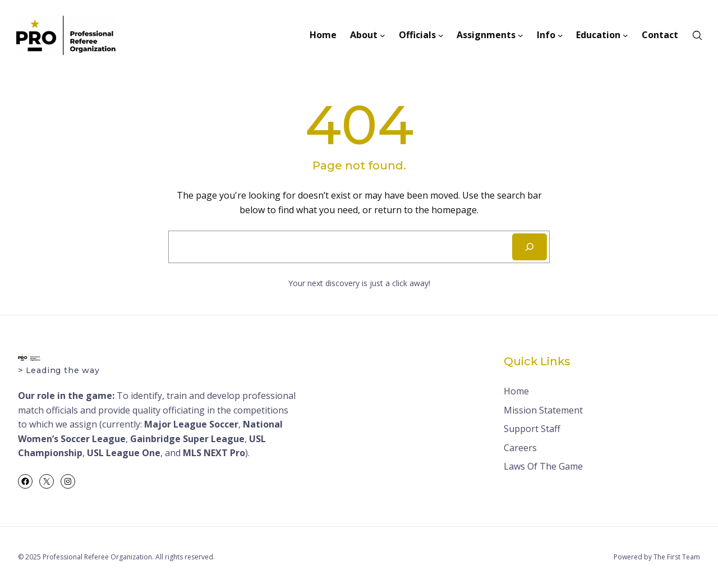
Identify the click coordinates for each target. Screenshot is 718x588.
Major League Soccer (191, 424)
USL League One (124, 453)
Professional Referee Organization (97, 557)
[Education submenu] (625, 35)
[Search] (530, 247)
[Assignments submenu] (521, 35)
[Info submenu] (560, 35)
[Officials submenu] (441, 35)
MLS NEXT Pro (214, 453)
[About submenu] (383, 35)
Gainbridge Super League (187, 439)
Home (516, 391)
